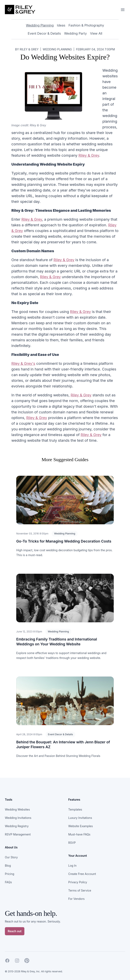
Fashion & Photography (86, 25)
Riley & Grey (89, 155)
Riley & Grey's (23, 363)
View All (96, 33)
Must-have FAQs (79, 834)
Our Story (11, 857)
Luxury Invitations (80, 818)
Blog (8, 866)
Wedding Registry (17, 826)
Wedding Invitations (18, 818)
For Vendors (76, 899)
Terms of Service (80, 890)
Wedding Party (76, 33)
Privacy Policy (78, 882)
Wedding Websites (17, 809)
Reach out (15, 931)
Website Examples (81, 826)
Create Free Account (82, 874)
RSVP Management (18, 834)
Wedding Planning (40, 25)
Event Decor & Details (44, 33)
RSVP (72, 843)
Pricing (10, 874)
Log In (72, 866)
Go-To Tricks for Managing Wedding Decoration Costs (64, 541)
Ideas (61, 25)
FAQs (8, 882)
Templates (75, 809)
